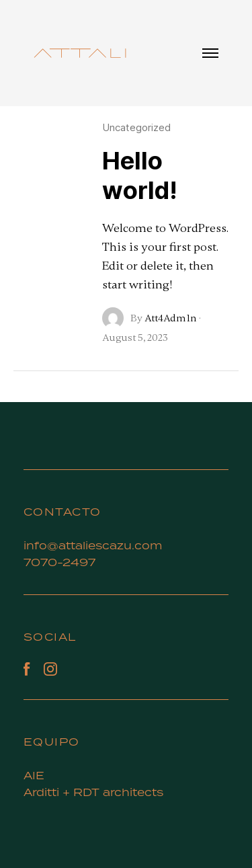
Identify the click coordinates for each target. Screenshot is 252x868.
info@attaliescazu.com (93, 545)
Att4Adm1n (171, 318)
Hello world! (140, 175)
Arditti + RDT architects (93, 792)
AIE (36, 775)
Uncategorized (136, 127)
